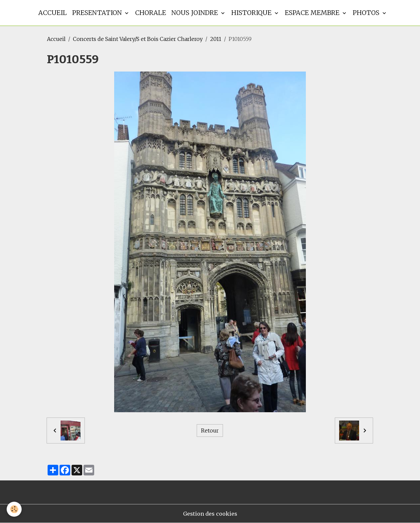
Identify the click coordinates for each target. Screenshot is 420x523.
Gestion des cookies (210, 514)
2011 (216, 39)
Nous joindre (196, 13)
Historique (252, 13)
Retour (210, 431)
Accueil (53, 13)
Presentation (98, 13)
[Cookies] (14, 509)
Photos (367, 13)
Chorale (151, 13)
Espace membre (313, 13)
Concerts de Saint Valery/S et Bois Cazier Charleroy (138, 39)
